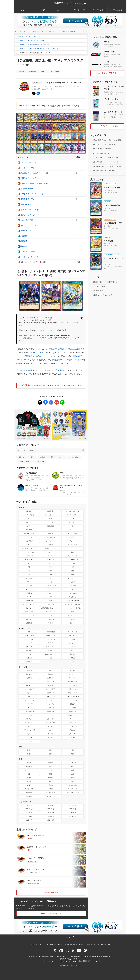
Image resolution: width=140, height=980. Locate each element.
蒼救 (52, 457)
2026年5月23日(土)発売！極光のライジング (32, 45)
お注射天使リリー (29, 533)
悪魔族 (73, 766)
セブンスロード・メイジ (30, 210)
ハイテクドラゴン (29, 552)
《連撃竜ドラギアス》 (56, 349)
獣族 (51, 774)
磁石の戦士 (51, 526)
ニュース (61, 10)
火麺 (29, 567)
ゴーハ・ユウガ (73, 700)
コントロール (51, 639)
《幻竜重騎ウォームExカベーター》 (36, 356)
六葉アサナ (51, 693)
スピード (61, 457)
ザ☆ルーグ (73, 719)
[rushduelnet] (67, 950)
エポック (29, 726)
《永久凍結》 (59, 370)
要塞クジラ (29, 619)
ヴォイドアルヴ (51, 619)
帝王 (29, 519)
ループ (73, 647)
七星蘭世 (29, 678)
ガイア (29, 526)
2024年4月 (73, 809)
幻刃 (29, 571)
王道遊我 (29, 670)
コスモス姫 (51, 604)
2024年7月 (29, 813)
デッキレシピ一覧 (51, 892)
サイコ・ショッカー (51, 515)
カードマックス (110, 52)
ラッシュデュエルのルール (101, 153)
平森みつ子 (51, 711)
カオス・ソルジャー (29, 604)
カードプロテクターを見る (107, 126)
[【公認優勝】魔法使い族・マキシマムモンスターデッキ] (40, 402)
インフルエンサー (117, 10)
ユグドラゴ (29, 541)
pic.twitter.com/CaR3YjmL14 (63, 335)
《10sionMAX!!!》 (74, 349)
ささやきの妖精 (27, 220)
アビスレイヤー (73, 578)
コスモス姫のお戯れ (112, 205)
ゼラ (51, 597)
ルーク (51, 670)
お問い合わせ (91, 944)
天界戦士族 (29, 796)
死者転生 (24, 246)
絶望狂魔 (43, 457)
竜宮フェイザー (51, 723)
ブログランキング (98, 291)
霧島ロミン (29, 674)
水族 (73, 770)
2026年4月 (51, 820)
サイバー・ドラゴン (73, 515)
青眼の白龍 (29, 511)
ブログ (23, 10)
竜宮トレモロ (29, 723)
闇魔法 (73, 658)
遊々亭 (107, 42)
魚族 (73, 774)
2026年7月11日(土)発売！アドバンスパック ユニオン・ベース (39, 49)
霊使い (33, 457)
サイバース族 (73, 785)
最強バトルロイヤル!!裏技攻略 (102, 149)
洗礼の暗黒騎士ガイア (113, 223)
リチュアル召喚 (74, 457)
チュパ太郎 (73, 708)
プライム (29, 582)
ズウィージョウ (51, 704)
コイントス (29, 643)
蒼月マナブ (51, 708)
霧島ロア (51, 674)
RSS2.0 (108, 944)
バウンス (73, 650)
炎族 (51, 770)
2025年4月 (29, 816)
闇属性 (29, 750)
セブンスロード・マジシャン (32, 194)
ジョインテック (73, 548)
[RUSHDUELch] (79, 950)
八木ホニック (73, 678)
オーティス (73, 674)
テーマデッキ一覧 (110, 144)
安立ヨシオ (51, 682)
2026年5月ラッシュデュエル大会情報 (30, 40)
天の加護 (24, 236)
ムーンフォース (73, 615)
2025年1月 (73, 813)
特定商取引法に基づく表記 (74, 944)
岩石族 (29, 785)
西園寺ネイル (73, 689)
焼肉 (29, 545)
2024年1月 (51, 809)
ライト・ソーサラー (28, 162)
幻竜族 (51, 789)
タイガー (29, 693)
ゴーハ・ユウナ (51, 715)
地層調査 (24, 241)
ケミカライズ (51, 556)
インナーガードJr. (111, 99)
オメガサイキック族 (73, 792)
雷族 (29, 774)
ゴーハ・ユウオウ (51, 700)
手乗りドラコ (29, 612)
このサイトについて (37, 944)
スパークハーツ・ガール (30, 225)
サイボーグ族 (51, 796)
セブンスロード (73, 533)
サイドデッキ (73, 635)
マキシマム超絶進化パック (29, 370)
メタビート (73, 643)
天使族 (51, 766)
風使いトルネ (26, 204)
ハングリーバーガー (73, 601)
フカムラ (51, 734)
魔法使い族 (33, 71)
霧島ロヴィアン (73, 715)
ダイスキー (29, 586)
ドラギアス (29, 537)
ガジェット (73, 530)
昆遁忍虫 (29, 593)
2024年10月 (51, 813)
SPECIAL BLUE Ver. (99, 166)
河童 (29, 574)
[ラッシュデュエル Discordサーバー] (61, 950)
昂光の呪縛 (108, 241)
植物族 (73, 781)
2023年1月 (29, 805)
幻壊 (51, 571)
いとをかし (73, 597)
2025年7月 (51, 816)
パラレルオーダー (51, 654)
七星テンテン (73, 734)
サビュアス (51, 730)
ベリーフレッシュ (51, 586)
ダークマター (29, 563)
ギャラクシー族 (73, 789)
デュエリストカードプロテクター (114, 88)
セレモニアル (73, 593)
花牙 (51, 574)
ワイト (51, 530)
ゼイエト (29, 734)
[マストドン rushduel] (73, 950)
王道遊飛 (73, 704)
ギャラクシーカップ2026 (26, 36)
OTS (51, 601)
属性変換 (73, 654)
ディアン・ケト (51, 541)
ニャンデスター (29, 711)
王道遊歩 (29, 708)
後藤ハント (29, 685)
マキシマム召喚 (54, 71)
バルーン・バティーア (113, 188)
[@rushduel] (55, 950)
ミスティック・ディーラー (31, 215)
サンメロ (29, 647)
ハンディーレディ (29, 601)
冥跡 (51, 615)
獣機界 (73, 563)
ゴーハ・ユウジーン (73, 697)
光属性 (51, 750)
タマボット (51, 552)
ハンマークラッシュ (28, 251)
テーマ (21, 508)
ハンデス (51, 650)
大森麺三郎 (51, 678)
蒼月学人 (73, 670)
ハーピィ (51, 522)
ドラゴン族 (73, 763)
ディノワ (51, 738)
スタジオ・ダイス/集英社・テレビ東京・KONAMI (80, 956)
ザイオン (51, 726)
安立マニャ (73, 711)
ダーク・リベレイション (30, 257)
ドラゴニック (73, 537)
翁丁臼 (73, 738)
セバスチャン (73, 685)
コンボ (73, 639)
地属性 (51, 754)
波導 (73, 571)
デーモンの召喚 (29, 515)
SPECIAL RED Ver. (115, 166)
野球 (73, 574)
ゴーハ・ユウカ (29, 700)
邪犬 (73, 552)
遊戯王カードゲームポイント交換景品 (104, 171)
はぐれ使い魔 (29, 556)
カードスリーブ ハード (113, 112)
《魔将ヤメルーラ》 (37, 353)
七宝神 (73, 582)
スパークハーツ (29, 615)
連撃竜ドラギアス (28, 199)
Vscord (97, 961)
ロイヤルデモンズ (73, 541)
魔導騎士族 (29, 792)
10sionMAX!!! (26, 231)
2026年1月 (29, 820)
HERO (73, 526)
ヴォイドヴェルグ (51, 548)
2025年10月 (73, 816)
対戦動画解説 (51, 632)
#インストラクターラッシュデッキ (35, 318)
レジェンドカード (113, 162)
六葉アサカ (29, 719)
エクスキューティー (29, 522)
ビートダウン (29, 639)
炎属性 (29, 754)
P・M (29, 597)
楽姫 (51, 567)
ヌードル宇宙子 (29, 689)
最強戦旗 (51, 533)
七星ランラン (51, 719)
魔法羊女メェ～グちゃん (73, 604)
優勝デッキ (22, 457)
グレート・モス (51, 612)
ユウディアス (29, 704)
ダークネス (51, 560)
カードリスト (98, 10)
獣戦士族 (51, 763)
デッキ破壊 (29, 650)
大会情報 (42, 10)
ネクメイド (29, 608)
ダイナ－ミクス (29, 589)
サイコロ (51, 643)
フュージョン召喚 (24, 462)
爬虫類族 (51, 778)
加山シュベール (73, 693)
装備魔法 (29, 662)
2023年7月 (73, 805)
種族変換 (29, 658)
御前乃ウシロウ (73, 682)
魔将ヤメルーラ (27, 189)
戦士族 (29, 763)
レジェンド (51, 593)
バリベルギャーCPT (29, 730)
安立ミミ (29, 682)
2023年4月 (51, 805)
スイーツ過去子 (51, 689)
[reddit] (85, 950)
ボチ (29, 697)
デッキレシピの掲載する (51, 914)
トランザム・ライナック (29, 548)
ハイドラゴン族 (51, 792)
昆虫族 (29, 778)
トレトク (108, 62)
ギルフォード (73, 522)
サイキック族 (29, 789)
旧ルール (21, 71)
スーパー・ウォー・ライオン (73, 608)
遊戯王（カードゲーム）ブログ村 (103, 295)
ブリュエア (73, 730)
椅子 (73, 567)
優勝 (43, 71)
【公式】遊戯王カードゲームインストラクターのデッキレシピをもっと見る (51, 385)
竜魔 (51, 658)
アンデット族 (29, 770)
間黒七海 (51, 685)
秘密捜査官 (29, 578)
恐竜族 (29, 781)
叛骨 (73, 612)
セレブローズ (29, 560)
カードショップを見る (107, 73)
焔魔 (51, 519)
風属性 (73, 754)
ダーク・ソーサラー (28, 168)
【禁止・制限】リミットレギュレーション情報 (107, 140)
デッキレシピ (79, 10)
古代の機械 (29, 530)
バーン (29, 654)
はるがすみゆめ (112, 282)
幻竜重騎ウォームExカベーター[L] (34, 173)
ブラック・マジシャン (73, 511)
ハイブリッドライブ (51, 563)
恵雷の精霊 (73, 586)
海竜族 (51, 781)
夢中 (51, 589)
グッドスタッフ (51, 647)
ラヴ (51, 582)
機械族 (51, 785)
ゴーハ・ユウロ (51, 697)
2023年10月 (29, 809)
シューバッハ (29, 741)
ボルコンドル (51, 537)
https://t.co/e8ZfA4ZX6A (44, 335)
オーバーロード (73, 545)
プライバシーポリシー (54, 944)
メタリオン (51, 545)
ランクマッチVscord (99, 286)
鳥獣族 (73, 778)
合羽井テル (29, 715)
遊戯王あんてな (97, 282)
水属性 (73, 750)
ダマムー (29, 738)
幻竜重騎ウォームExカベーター (33, 178)
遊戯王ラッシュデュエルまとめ (70, 3)
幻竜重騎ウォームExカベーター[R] (34, 183)
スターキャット (73, 556)
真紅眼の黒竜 (51, 511)
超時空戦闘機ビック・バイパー (51, 608)
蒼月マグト (73, 723)
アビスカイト (51, 578)
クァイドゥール (73, 726)
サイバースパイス (73, 560)
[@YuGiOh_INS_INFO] (34, 93)
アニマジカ (73, 589)
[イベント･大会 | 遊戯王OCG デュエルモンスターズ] (38, 93)
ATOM (101, 944)
